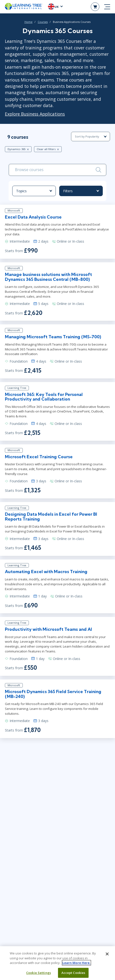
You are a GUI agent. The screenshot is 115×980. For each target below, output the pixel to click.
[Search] (98, 170)
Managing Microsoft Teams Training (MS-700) (53, 337)
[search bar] (57, 170)
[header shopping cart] (95, 7)
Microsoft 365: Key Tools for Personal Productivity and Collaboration (44, 397)
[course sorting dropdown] (91, 136)
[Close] (107, 955)
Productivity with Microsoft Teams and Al (48, 629)
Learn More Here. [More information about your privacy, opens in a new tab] (76, 964)
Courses (43, 22)
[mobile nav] (107, 7)
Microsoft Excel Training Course (39, 457)
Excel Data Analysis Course (33, 217)
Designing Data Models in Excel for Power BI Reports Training (51, 516)
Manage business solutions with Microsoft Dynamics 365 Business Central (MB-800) (48, 277)
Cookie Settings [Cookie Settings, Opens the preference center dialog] (39, 973)
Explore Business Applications (35, 114)
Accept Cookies (73, 973)
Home (29, 22)
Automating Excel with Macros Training (46, 572)
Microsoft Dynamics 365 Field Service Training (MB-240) (53, 694)
